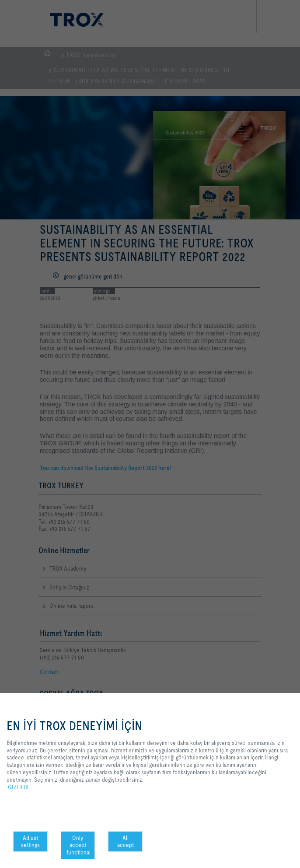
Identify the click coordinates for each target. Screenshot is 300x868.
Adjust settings (30, 842)
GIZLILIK (18, 787)
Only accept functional (78, 845)
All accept (126, 842)
